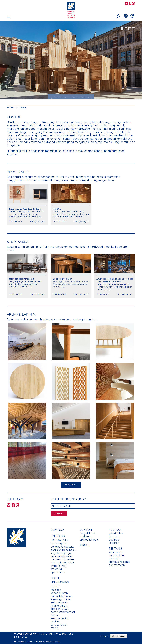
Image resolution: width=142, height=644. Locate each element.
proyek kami (87, 533)
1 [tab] (122, 29)
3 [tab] (130, 29)
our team (114, 559)
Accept (104, 636)
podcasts (114, 536)
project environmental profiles (59, 618)
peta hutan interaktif (63, 612)
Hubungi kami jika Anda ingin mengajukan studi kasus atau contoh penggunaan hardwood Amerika (66, 152)
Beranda (11, 108)
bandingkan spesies (63, 547)
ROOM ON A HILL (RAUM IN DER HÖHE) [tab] (71, 98)
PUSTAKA (115, 530)
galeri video (116, 533)
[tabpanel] (71, 61)
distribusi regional (119, 562)
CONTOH (86, 530)
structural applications (58, 570)
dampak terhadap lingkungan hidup (62, 598)
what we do (116, 552)
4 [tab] (134, 29)
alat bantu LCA (59, 609)
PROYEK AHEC (18, 172)
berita (84, 545)
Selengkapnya (37, 222)
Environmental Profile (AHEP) (59, 604)
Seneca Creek (59, 625)
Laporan (114, 543)
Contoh (23, 108)
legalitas (56, 590)
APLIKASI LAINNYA (21, 314)
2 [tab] (126, 29)
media (54, 628)
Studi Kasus (18, 242)
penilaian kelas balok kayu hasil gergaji (63, 551)
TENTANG (115, 548)
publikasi (114, 540)
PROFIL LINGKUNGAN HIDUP (60, 582)
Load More (71, 485)
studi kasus (86, 536)
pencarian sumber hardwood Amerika (62, 558)
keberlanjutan (59, 593)
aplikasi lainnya (89, 540)
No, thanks (119, 636)
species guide (59, 543)
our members (117, 565)
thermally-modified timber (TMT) (62, 564)
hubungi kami (117, 555)
